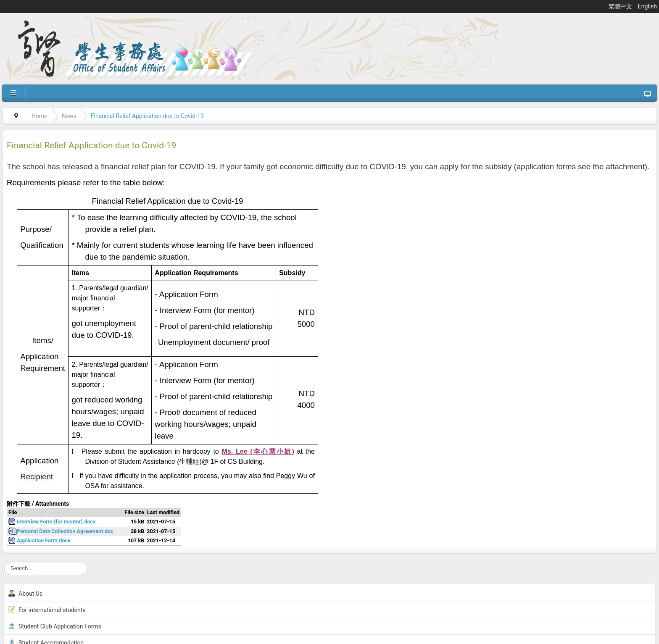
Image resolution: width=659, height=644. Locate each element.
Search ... (4, 562)
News (69, 116)
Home (40, 116)
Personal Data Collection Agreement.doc (65, 531)
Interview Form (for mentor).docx (56, 522)
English (647, 6)
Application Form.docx (44, 540)
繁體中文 (621, 6)
